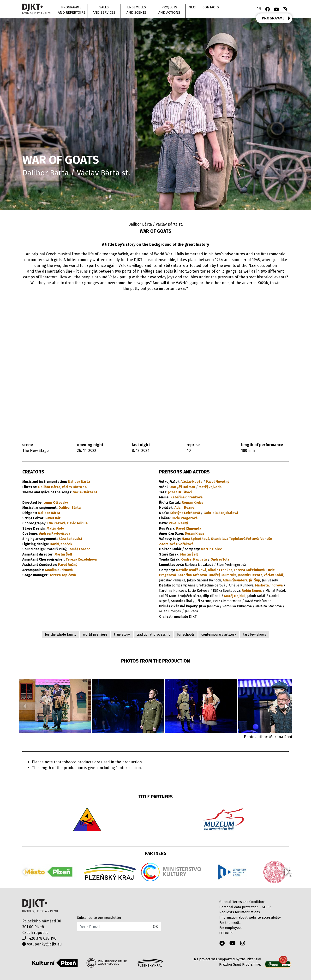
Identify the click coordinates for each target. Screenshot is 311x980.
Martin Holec (211, 549)
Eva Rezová (56, 523)
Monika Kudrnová (59, 570)
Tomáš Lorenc (79, 549)
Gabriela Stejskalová (221, 513)
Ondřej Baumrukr (222, 575)
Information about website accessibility (250, 917)
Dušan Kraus (195, 534)
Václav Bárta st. (75, 487)
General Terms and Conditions (242, 902)
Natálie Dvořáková (191, 570)
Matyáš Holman (183, 487)
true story (122, 635)
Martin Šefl (63, 554)
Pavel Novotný (218, 482)
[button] (287, 706)
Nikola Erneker (220, 570)
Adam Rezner (185, 508)
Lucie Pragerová (185, 518)
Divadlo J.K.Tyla (40, 906)
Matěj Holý (55, 529)
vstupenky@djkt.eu (42, 944)
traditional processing (153, 635)
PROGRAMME (276, 18)
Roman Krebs (192, 503)
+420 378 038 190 (39, 938)
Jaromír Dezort (250, 575)
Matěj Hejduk (235, 596)
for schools (186, 635)
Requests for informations (240, 912)
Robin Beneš (252, 591)
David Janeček (61, 544)
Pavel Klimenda (189, 529)
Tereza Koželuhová (81, 559)
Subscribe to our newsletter (99, 918)
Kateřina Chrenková (186, 497)
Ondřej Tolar (221, 559)
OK (155, 927)
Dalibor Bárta (79, 482)
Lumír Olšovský (56, 503)
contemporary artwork (219, 635)
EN (259, 9)
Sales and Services (104, 10)
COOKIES (226, 933)
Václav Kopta (192, 482)
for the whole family (61, 635)
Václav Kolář (274, 575)
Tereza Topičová (63, 575)
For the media (230, 923)
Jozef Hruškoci (180, 492)
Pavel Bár (53, 518)
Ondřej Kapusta (194, 559)
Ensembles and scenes (137, 10)
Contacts (211, 7)
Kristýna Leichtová (185, 513)
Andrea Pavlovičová (55, 534)
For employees (231, 928)
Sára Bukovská (70, 539)
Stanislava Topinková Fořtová (235, 539)
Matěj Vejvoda (210, 487)
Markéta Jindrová (269, 585)
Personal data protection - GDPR (245, 907)
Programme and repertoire (72, 10)
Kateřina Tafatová (192, 575)
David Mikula (77, 523)
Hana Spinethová (195, 539)
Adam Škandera (235, 580)
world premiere (95, 635)
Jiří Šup (255, 580)
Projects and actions (169, 10)
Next (193, 7)
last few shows (255, 635)
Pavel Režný (68, 565)
